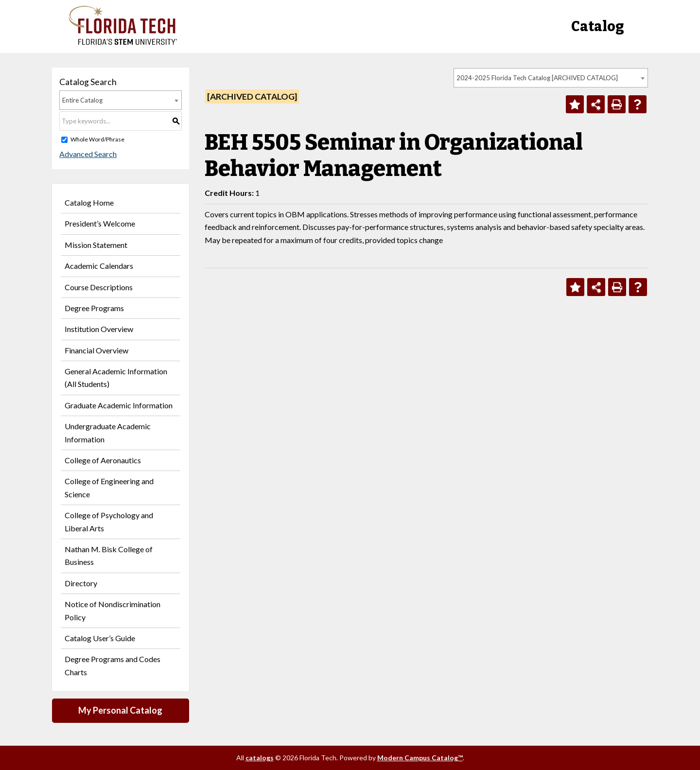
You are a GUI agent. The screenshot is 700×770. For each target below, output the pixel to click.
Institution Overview (99, 329)
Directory (81, 583)
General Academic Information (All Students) (116, 377)
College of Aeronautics (103, 460)
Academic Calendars (99, 266)
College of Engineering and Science (109, 487)
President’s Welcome (100, 223)
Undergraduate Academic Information (108, 432)
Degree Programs (94, 308)
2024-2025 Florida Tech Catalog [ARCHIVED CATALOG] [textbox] (537, 78)
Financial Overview (96, 350)
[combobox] (551, 78)
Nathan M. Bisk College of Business (109, 555)
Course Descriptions (99, 287)
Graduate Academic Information (119, 405)
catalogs (260, 758)
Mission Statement (96, 245)
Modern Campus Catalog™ (420, 758)
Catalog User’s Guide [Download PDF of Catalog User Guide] (100, 638)
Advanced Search (88, 154)
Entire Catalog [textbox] (82, 100)
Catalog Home (89, 202)
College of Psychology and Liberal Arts (109, 521)
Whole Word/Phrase (97, 139)
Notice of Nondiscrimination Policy (113, 610)
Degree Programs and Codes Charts (113, 665)
